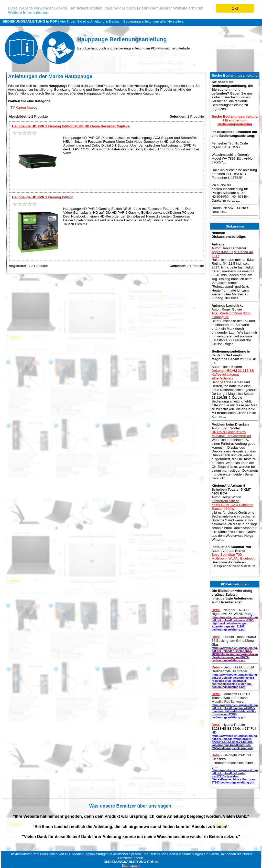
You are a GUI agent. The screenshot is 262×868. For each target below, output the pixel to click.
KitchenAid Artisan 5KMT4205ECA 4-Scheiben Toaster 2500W (232, 505)
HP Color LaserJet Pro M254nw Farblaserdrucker (231, 434)
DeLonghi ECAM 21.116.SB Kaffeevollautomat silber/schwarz (233, 374)
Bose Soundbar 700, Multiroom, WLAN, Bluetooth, (234, 556)
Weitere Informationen (28, 13)
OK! (235, 8)
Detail (216, 610)
